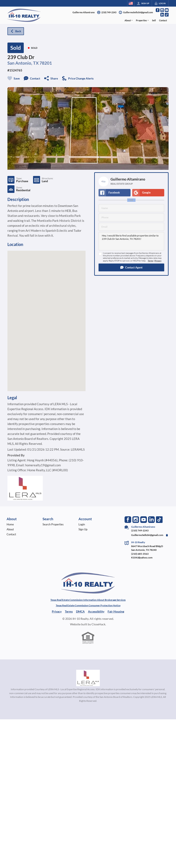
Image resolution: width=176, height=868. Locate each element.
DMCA (80, 611)
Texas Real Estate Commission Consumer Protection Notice (88, 605)
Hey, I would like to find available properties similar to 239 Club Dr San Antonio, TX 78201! (131, 241)
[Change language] (131, 3)
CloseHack (98, 624)
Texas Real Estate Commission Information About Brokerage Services (88, 600)
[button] (131, 267)
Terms (150, 261)
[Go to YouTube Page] (167, 10)
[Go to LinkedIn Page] (162, 15)
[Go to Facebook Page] (158, 10)
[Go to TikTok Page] (167, 15)
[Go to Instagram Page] (162, 10)
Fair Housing (116, 611)
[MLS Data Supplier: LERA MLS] (88, 678)
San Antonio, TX (23, 63)
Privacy (158, 261)
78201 (46, 63)
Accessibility (96, 611)
